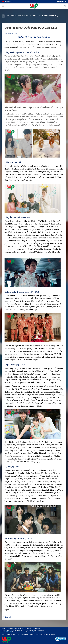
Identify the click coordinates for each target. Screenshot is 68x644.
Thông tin (12, 16)
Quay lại (7, 617)
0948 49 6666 (8, 632)
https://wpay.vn (34, 632)
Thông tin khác (24, 16)
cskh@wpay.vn (9, 2)
